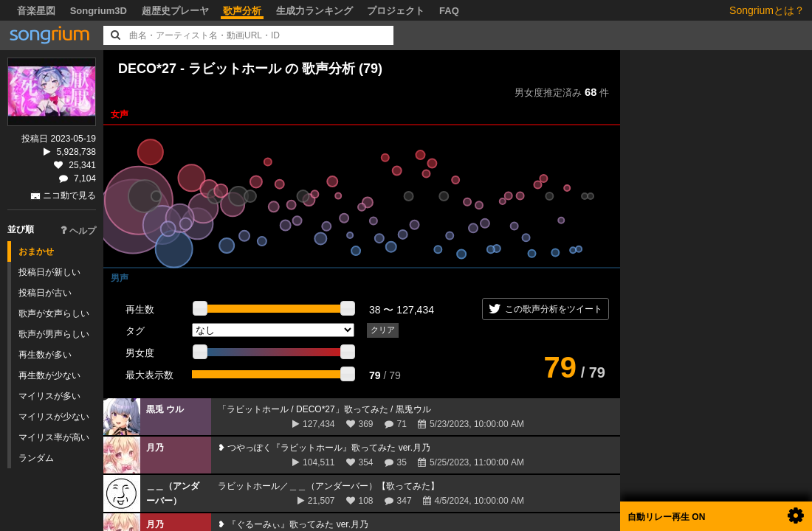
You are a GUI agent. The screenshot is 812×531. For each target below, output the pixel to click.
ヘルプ (78, 231)
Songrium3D (99, 11)
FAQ (449, 11)
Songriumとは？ (767, 10)
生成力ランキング (314, 11)
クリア (383, 330)
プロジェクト (396, 11)
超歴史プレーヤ (175, 11)
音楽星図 (36, 11)
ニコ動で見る (69, 195)
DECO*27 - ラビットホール (202, 69)
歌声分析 (242, 11)
